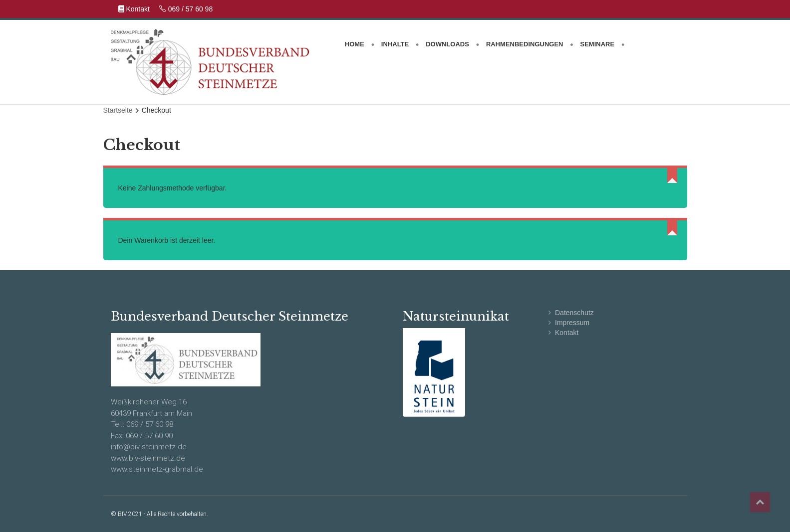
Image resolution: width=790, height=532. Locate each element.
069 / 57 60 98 (186, 9)
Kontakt (135, 9)
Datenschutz (574, 313)
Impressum (572, 323)
